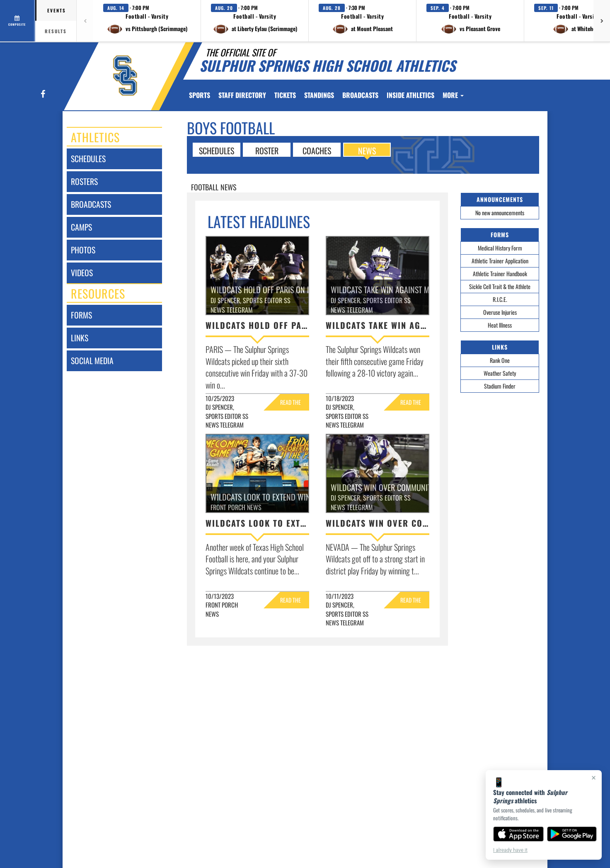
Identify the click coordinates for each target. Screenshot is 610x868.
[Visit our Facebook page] (42, 94)
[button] (147, 21)
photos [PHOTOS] (83, 250)
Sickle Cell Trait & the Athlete (500, 286)
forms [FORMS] (81, 315)
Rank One (500, 360)
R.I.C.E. (500, 299)
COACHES (317, 150)
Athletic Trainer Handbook (500, 274)
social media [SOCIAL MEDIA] (92, 361)
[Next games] (602, 21)
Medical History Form (500, 248)
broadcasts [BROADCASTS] (91, 204)
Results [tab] (56, 31)
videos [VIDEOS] (82, 273)
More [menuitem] (453, 95)
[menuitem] (242, 95)
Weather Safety (500, 373)
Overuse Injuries (500, 312)
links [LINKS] (80, 338)
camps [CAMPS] (81, 227)
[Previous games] (85, 21)
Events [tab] (57, 10)
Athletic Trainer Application (500, 261)
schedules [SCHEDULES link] (88, 159)
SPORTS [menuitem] (200, 95)
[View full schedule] (18, 21)
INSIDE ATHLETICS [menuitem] (410, 95)
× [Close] (594, 778)
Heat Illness (500, 325)
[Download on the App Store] (518, 834)
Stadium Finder (500, 386)
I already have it (510, 850)
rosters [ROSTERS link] (84, 181)
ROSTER (267, 150)
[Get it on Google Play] (572, 834)
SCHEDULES (217, 150)
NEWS (367, 150)
